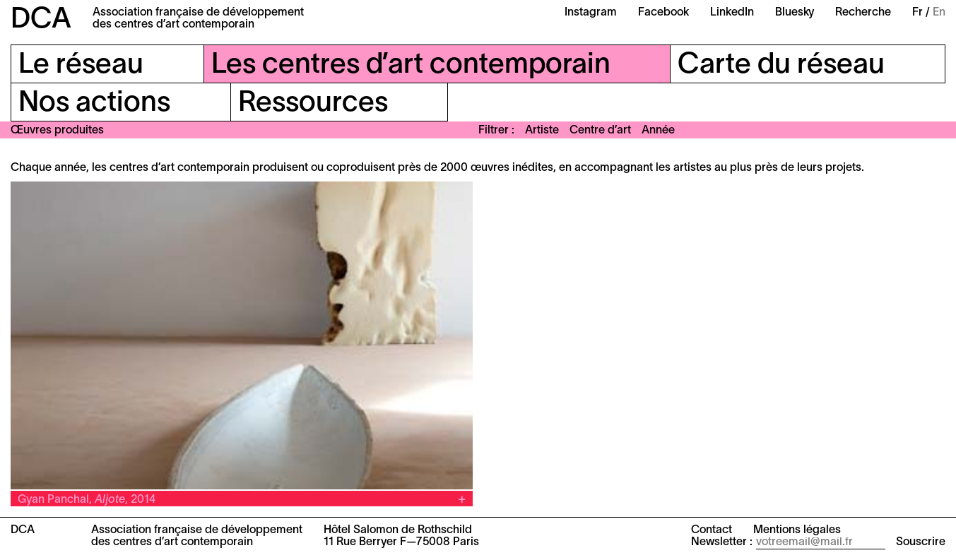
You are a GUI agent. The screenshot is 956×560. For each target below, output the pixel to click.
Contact (712, 530)
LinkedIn (732, 13)
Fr (917, 13)
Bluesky (795, 13)
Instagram (591, 13)
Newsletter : (722, 542)
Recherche (863, 13)
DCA (41, 20)
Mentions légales (797, 530)
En (939, 13)
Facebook (663, 13)
